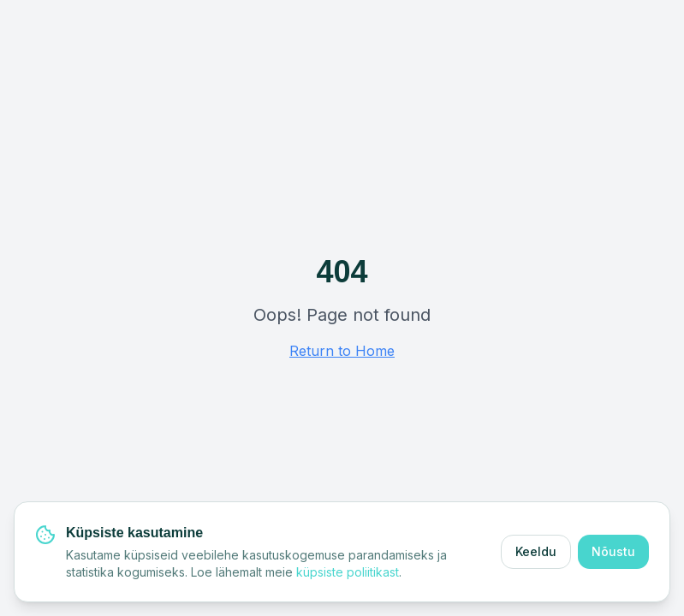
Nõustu (613, 551)
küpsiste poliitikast (348, 572)
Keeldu (536, 551)
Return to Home (342, 351)
